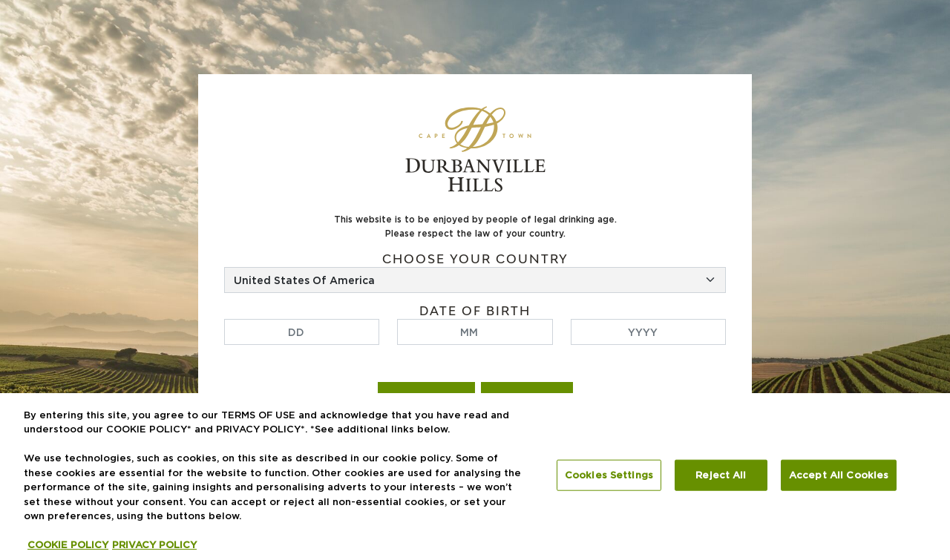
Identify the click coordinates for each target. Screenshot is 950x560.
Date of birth (475, 311)
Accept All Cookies (839, 475)
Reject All (721, 475)
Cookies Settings (609, 475)
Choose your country (475, 259)
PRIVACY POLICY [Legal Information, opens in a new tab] (154, 544)
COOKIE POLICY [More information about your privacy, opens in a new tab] (68, 544)
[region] (475, 477)
